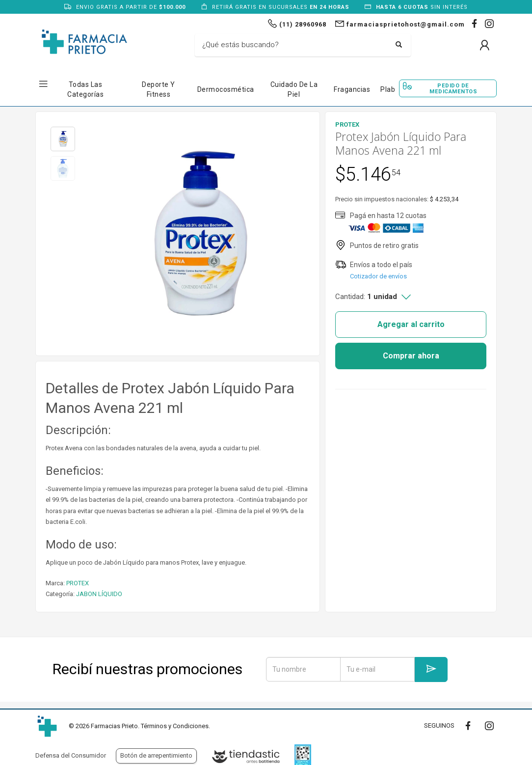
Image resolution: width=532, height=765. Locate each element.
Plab (388, 89)
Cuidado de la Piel (294, 89)
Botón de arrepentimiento (156, 755)
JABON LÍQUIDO (99, 594)
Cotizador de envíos (378, 276)
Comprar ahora (411, 356)
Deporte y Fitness (159, 89)
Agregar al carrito (411, 324)
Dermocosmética (226, 89)
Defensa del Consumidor (71, 755)
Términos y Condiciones (175, 726)
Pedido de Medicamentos (453, 88)
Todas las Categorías (85, 89)
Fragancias (352, 89)
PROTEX (78, 583)
